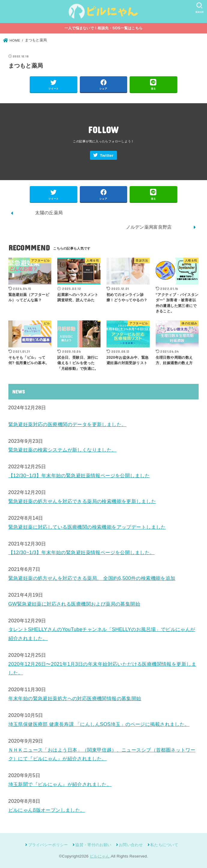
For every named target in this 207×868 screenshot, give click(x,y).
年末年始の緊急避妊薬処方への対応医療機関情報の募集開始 (75, 698)
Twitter (107, 155)
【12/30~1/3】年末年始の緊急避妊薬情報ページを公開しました (79, 475)
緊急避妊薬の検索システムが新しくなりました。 (63, 450)
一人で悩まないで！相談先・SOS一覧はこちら (104, 28)
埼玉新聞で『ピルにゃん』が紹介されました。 (60, 784)
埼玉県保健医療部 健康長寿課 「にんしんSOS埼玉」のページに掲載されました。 (99, 724)
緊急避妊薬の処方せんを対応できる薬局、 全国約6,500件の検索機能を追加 (92, 578)
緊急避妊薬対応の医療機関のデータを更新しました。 (67, 424)
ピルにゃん (100, 856)
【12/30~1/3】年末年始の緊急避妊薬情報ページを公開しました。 (82, 552)
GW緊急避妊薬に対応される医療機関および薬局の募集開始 (74, 604)
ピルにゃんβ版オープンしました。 (47, 810)
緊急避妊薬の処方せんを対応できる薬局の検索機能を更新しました (82, 501)
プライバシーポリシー (48, 845)
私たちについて (164, 845)
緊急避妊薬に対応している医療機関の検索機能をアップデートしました (87, 527)
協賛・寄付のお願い (93, 845)
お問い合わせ (131, 845)
